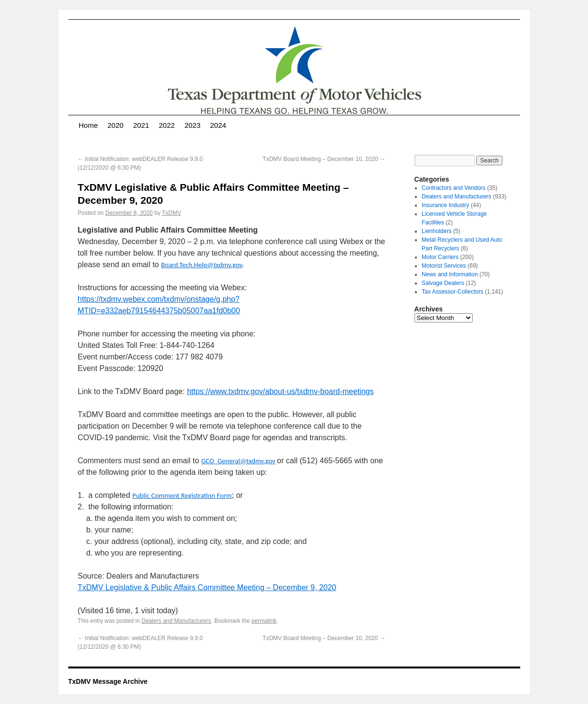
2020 (116, 125)
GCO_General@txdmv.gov (238, 461)
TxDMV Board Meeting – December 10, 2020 (324, 159)
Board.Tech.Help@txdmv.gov (202, 265)
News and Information (450, 274)
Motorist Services (444, 266)
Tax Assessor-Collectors (452, 292)
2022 (167, 125)
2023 (193, 125)
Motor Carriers (440, 257)
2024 (218, 125)
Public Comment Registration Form (182, 495)
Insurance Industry (445, 205)
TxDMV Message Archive (108, 681)
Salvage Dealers (443, 283)
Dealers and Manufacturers (176, 621)
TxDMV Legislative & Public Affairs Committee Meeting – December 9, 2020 (207, 587)
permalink (264, 621)
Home (88, 125)
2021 (141, 125)
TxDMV (172, 213)
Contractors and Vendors (454, 188)
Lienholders (437, 231)
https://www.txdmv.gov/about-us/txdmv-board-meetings (280, 391)
